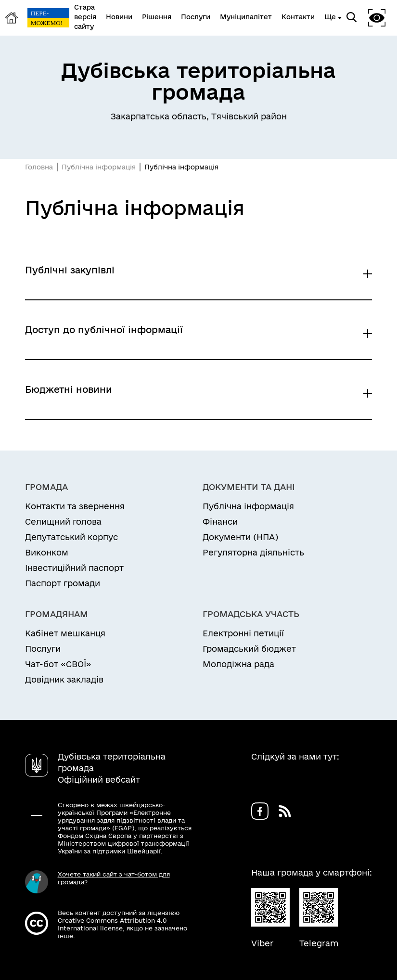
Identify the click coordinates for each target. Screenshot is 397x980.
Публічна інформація (99, 167)
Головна (39, 167)
